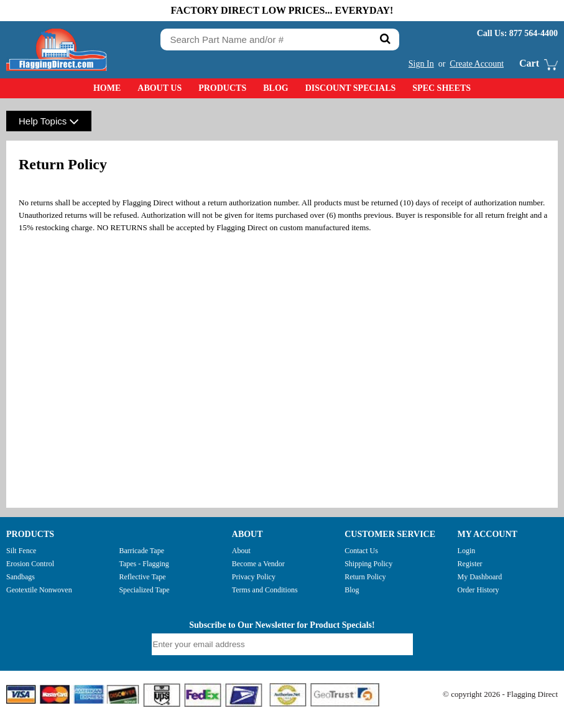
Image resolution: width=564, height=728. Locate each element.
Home (107, 88)
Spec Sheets (441, 88)
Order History (478, 590)
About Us (159, 88)
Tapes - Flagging (144, 564)
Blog (275, 88)
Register (470, 564)
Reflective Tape (142, 577)
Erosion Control (30, 564)
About (241, 551)
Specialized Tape (144, 590)
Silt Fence (21, 551)
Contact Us (361, 551)
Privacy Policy (254, 577)
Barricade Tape (141, 551)
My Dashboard (480, 577)
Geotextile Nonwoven (39, 590)
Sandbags (21, 577)
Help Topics (49, 121)
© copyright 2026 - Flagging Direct (500, 694)
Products (222, 88)
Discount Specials (351, 88)
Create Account (477, 64)
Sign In (421, 64)
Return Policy (365, 577)
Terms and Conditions (265, 590)
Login (467, 551)
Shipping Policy (368, 564)
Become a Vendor (258, 564)
